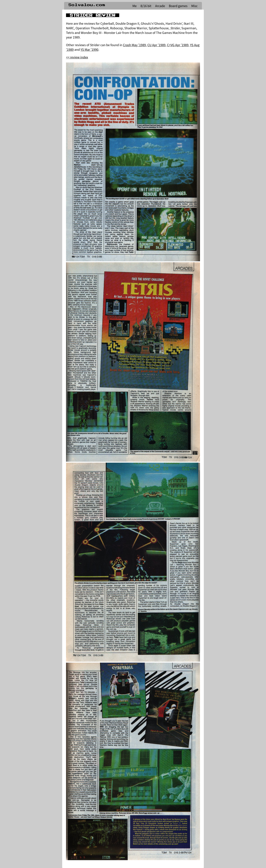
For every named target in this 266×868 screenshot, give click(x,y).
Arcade (160, 6)
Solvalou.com (87, 5)
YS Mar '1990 (89, 49)
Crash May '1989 (134, 45)
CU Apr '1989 (156, 45)
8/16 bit (146, 6)
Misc (194, 6)
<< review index (77, 57)
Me (135, 6)
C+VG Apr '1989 (178, 45)
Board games (178, 6)
